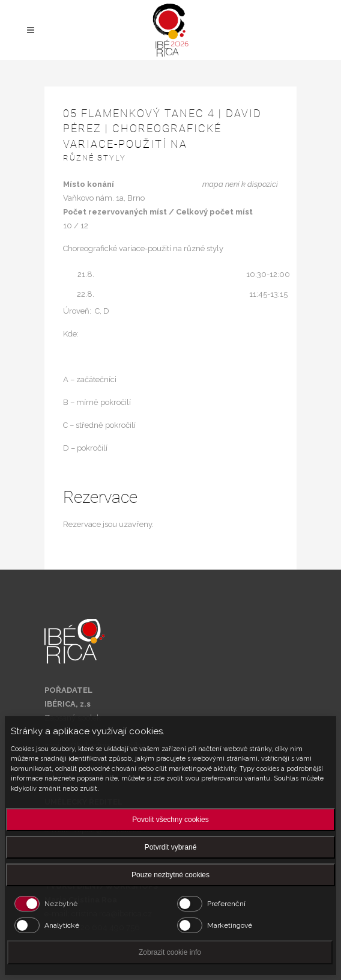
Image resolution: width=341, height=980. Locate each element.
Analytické (62, 925)
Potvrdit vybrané (171, 847)
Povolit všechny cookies (170, 820)
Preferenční (226, 904)
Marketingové (230, 925)
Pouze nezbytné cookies (170, 875)
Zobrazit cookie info (170, 952)
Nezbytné (61, 904)
